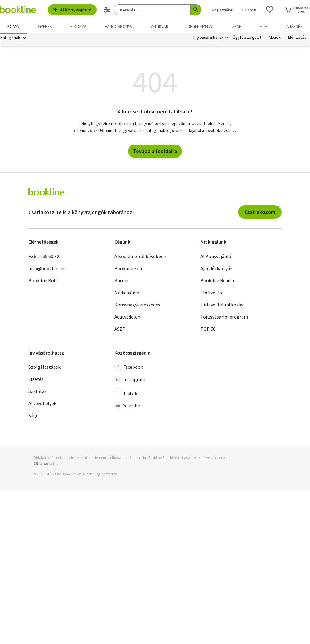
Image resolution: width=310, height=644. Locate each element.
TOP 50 (208, 330)
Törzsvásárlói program (224, 318)
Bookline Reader (218, 281)
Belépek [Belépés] (249, 10)
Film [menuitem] (264, 26)
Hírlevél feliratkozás (222, 306)
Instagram (130, 381)
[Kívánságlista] (270, 10)
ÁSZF (120, 330)
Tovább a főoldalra (155, 152)
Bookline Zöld (129, 269)
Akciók (275, 39)
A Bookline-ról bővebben (140, 257)
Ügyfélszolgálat (247, 39)
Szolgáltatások (45, 368)
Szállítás (38, 392)
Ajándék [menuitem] (295, 26)
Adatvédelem (128, 318)
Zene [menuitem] (237, 26)
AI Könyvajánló (72, 10)
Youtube (127, 407)
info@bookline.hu (47, 269)
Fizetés (36, 380)
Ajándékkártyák (216, 269)
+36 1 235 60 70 (44, 257)
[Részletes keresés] (107, 10)
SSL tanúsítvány (46, 464)
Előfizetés (297, 39)
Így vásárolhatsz (208, 39)
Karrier (122, 281)
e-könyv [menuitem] (78, 26)
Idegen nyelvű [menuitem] (200, 26)
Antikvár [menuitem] (160, 26)
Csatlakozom (260, 213)
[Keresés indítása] (196, 10)
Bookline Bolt (43, 281)
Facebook (129, 368)
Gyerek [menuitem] (45, 26)
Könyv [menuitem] (13, 26)
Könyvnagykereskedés (137, 306)
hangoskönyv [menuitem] (119, 26)
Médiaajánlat (128, 293)
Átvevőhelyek (42, 404)
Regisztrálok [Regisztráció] (223, 10)
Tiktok (126, 394)
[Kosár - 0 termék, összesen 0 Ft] (297, 10)
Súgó (34, 417)
